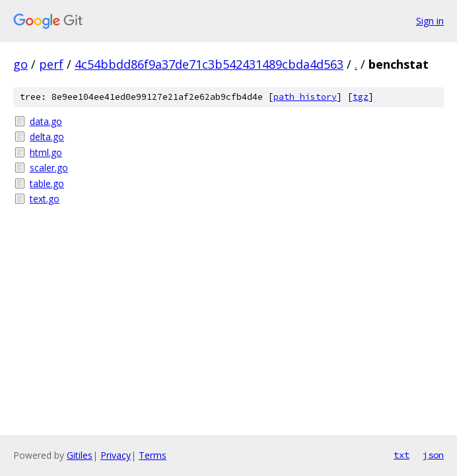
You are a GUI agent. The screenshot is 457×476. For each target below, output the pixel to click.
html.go (46, 152)
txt (402, 455)
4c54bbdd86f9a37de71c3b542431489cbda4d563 (209, 64)
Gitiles (80, 455)
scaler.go (49, 168)
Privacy (116, 455)
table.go (47, 183)
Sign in (430, 21)
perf (51, 64)
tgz (361, 97)
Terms (153, 455)
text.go (45, 199)
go (20, 64)
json (433, 455)
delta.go (47, 137)
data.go (46, 121)
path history (305, 97)
